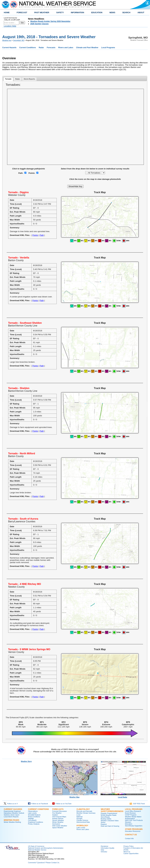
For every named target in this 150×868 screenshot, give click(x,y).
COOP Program (131, 815)
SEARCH (126, 12)
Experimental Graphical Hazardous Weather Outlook (14, 812)
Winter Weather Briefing (12, 822)
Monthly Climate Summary (86, 813)
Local (78, 815)
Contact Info (129, 838)
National (79, 817)
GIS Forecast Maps (59, 817)
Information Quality (107, 848)
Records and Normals (84, 811)
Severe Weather (58, 820)
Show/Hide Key (75, 186)
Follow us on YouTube (62, 804)
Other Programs (134, 829)
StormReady (105, 817)
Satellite (31, 818)
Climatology (83, 809)
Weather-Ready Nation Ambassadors (133, 818)
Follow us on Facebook (38, 804)
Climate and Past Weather (87, 48)
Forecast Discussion (60, 811)
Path (42, 235)
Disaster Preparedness (109, 813)
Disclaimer (105, 846)
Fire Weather (57, 813)
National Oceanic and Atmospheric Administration (46, 848)
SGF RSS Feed (137, 804)
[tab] (8, 79)
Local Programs (108, 48)
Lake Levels (32, 813)
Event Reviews (130, 813)
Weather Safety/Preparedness (112, 810)
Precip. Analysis (34, 824)
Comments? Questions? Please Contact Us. (44, 863)
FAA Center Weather (60, 826)
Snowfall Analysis (34, 815)
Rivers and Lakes (66, 48)
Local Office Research (133, 811)
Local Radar (123, 796)
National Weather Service (37, 850)
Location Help (10, 26)
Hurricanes (56, 824)
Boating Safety (106, 819)
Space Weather (58, 828)
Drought (79, 818)
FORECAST (22, 12)
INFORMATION (77, 12)
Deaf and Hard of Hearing (110, 826)
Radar (41, 48)
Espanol (104, 824)
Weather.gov (7, 40)
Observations (33, 811)
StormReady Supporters (134, 826)
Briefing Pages (12, 820)
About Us (127, 852)
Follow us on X (11, 804)
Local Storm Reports (11, 817)
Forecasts (51, 48)
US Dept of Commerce (36, 846)
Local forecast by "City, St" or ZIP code (12, 19)
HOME (7, 12)
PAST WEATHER (42, 12)
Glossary (104, 852)
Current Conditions (27, 48)
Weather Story (26, 761)
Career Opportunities (131, 853)
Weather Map (75, 796)
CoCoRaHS (32, 820)
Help (102, 850)
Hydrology (82, 826)
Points (35, 235)
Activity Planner (58, 818)
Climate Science (82, 820)
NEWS (112, 12)
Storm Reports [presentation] (29, 79)
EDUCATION (97, 12)
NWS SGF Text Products (134, 820)
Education (129, 824)
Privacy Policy (128, 846)
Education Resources (133, 831)
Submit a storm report (12, 815)
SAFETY (60, 12)
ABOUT (141, 12)
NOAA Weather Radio (109, 815)
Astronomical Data (83, 822)
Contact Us (131, 835)
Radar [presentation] (18, 79)
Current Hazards (9, 48)
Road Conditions (34, 817)
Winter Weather (58, 822)
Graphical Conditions (36, 822)
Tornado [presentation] (8, 79)
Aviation (55, 815)
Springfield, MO (19, 40)
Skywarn (128, 822)
